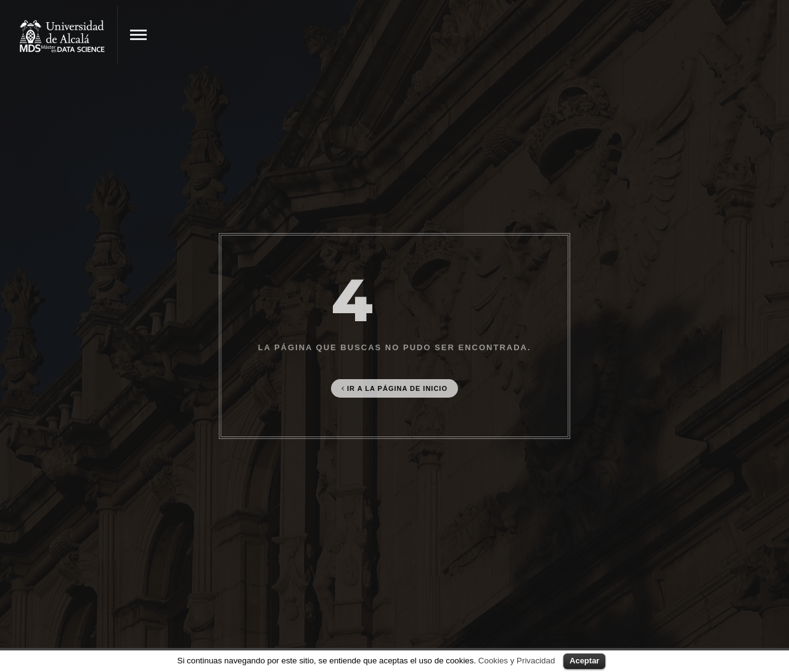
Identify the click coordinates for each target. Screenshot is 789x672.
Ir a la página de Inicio (394, 388)
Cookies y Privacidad (517, 661)
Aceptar (584, 661)
